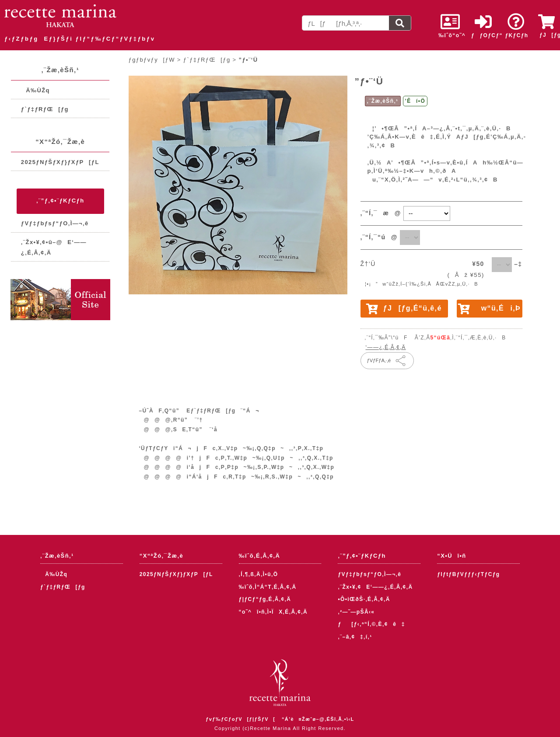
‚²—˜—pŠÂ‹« (356, 612)
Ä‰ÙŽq (35, 90)
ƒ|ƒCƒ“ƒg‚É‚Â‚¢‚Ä (265, 599)
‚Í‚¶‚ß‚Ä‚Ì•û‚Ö (259, 574)
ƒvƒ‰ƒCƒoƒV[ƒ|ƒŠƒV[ (240, 719)
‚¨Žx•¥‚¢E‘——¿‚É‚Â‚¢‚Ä (375, 587)
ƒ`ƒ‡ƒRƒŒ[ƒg (45, 109)
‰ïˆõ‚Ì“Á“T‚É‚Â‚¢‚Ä (268, 587)
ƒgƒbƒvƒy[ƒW (152, 60)
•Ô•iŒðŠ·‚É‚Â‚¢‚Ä (364, 599)
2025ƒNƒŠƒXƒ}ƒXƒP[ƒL (60, 162)
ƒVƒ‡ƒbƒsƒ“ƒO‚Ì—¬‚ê (55, 223)
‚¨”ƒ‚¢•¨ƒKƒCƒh (60, 201)
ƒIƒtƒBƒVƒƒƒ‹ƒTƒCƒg (468, 574)
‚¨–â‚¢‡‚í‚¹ (355, 637)
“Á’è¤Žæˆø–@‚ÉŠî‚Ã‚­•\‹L (318, 719)
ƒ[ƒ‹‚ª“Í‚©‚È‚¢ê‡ (371, 624)
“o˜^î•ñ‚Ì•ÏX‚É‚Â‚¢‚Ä (273, 612)
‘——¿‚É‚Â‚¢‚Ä (386, 347)
